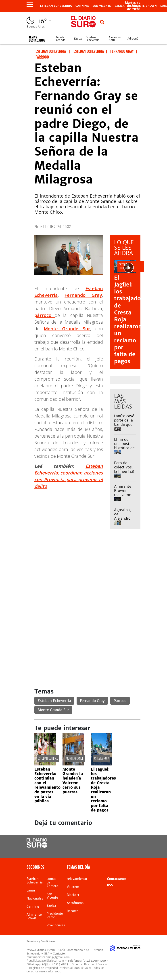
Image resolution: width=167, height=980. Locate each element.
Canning (82, 6)
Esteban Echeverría (92, 39)
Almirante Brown (142, 6)
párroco (45, 315)
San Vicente (102, 6)
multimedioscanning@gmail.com (48, 957)
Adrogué (133, 39)
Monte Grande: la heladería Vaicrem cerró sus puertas (73, 781)
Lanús (31, 890)
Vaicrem (73, 887)
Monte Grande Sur (67, 329)
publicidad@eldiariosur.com (46, 961)
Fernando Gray (83, 295)
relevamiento (77, 879)
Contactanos (117, 879)
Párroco (120, 701)
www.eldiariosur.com (41, 950)
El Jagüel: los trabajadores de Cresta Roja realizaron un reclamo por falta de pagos (103, 790)
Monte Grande (61, 39)
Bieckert (73, 895)
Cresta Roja (102, 758)
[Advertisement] (87, 567)
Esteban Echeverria (56, 6)
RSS (110, 885)
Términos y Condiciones (41, 941)
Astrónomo (75, 903)
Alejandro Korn (115, 39)
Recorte (73, 911)
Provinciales (56, 925)
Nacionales (35, 898)
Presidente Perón (55, 915)
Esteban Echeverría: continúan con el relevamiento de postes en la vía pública (47, 785)
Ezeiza (78, 39)
